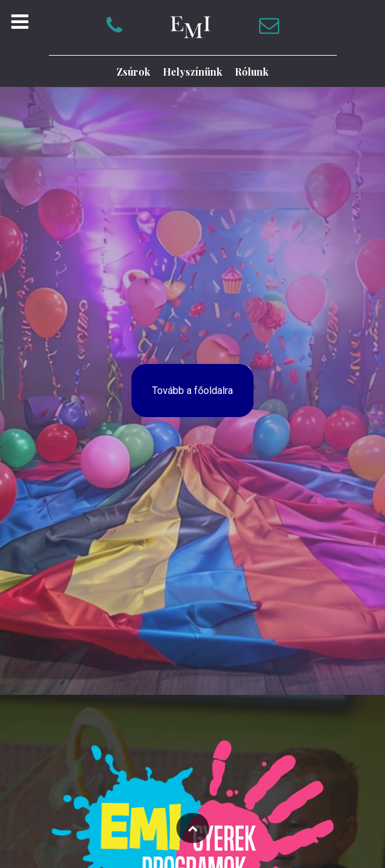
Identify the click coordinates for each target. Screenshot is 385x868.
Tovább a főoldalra (192, 391)
